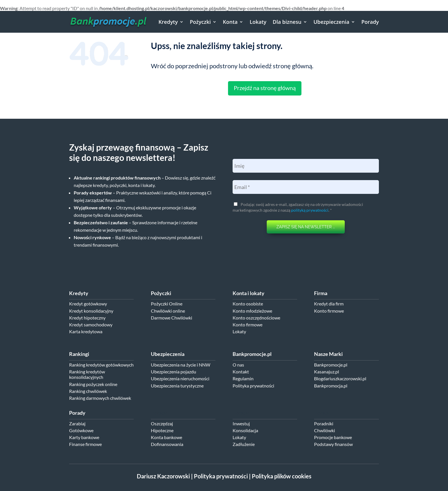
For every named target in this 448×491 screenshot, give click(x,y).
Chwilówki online (168, 311)
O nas (238, 365)
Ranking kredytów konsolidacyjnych (87, 374)
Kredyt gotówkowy (88, 304)
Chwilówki (325, 430)
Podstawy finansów (333, 444)
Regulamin (243, 378)
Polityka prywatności (253, 386)
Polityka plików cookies (282, 476)
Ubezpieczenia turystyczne (177, 386)
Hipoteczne (162, 430)
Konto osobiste (248, 304)
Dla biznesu (287, 22)
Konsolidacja (245, 430)
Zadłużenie (244, 444)
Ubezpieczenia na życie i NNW (181, 365)
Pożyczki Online (167, 304)
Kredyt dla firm (329, 304)
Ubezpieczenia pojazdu (174, 372)
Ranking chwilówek (88, 391)
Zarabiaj (77, 423)
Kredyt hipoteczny (87, 318)
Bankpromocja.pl (331, 386)
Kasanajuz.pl (327, 372)
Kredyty (168, 22)
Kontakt (241, 372)
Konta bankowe (166, 437)
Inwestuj (241, 423)
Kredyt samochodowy (91, 325)
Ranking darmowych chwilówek (100, 398)
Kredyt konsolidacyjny (91, 311)
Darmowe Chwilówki (172, 318)
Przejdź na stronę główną (265, 88)
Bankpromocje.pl (331, 365)
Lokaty (258, 22)
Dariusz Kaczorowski (163, 476)
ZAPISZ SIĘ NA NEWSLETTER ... (306, 227)
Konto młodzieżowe (252, 311)
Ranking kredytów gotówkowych (101, 365)
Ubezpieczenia (331, 22)
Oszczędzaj (162, 423)
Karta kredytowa (86, 331)
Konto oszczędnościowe (256, 318)
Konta (230, 22)
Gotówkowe (81, 430)
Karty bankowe (84, 437)
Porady (370, 22)
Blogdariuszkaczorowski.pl (340, 378)
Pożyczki (200, 22)
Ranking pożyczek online (93, 384)
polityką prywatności (310, 210)
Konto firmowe (248, 325)
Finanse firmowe (85, 444)
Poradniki (324, 423)
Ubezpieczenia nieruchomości (180, 378)
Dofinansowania (167, 444)
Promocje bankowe (333, 437)
